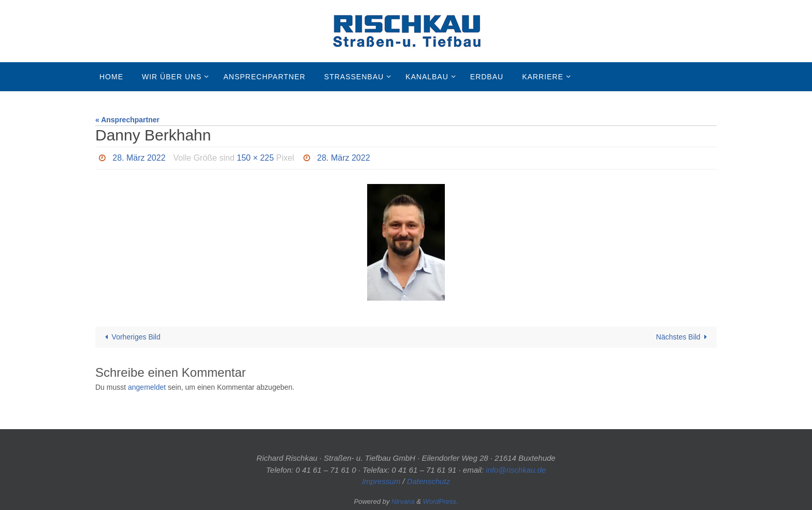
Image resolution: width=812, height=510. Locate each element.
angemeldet (147, 387)
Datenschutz (429, 481)
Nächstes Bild (683, 337)
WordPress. (441, 501)
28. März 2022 (139, 158)
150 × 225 (255, 158)
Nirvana (403, 501)
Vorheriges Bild (131, 337)
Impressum (381, 481)
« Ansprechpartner (127, 120)
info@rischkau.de (516, 470)
